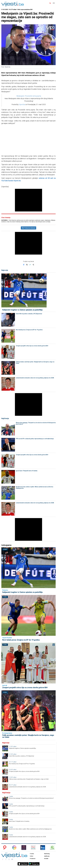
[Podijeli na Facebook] (24, 265)
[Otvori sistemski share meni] (33, 265)
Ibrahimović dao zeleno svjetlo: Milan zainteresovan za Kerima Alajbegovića (34, 487)
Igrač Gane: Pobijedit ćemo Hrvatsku (27, 471)
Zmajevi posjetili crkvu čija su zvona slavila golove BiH (32, 346)
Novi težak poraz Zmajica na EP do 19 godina (29, 330)
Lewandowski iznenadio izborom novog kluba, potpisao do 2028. (35, 378)
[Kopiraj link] (30, 265)
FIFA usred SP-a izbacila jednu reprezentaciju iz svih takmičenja (35, 439)
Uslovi (31, 856)
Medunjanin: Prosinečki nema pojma (29, 96)
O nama (32, 854)
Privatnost (33, 859)
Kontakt (46, 859)
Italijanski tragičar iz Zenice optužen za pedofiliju (22, 310)
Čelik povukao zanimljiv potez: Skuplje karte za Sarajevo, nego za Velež (35, 363)
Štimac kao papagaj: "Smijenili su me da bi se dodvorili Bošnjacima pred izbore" (36, 423)
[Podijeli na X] (27, 265)
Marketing (47, 854)
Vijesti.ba (22, 105)
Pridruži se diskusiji (28, 228)
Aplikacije (47, 856)
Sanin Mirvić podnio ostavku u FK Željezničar (29, 314)
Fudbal (5, 549)
